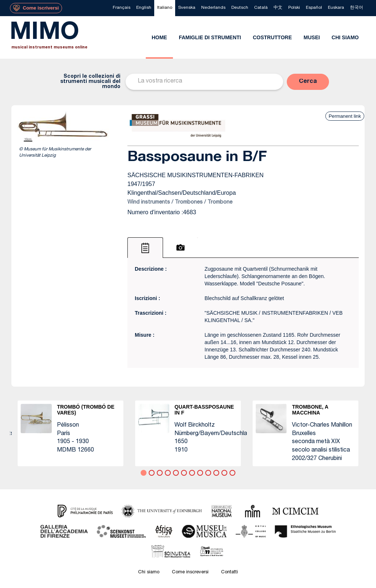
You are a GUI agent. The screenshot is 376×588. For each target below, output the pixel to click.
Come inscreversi (190, 572)
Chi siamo (149, 572)
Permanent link (345, 116)
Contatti (229, 572)
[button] (308, 82)
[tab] (145, 248)
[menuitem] (122, 8)
